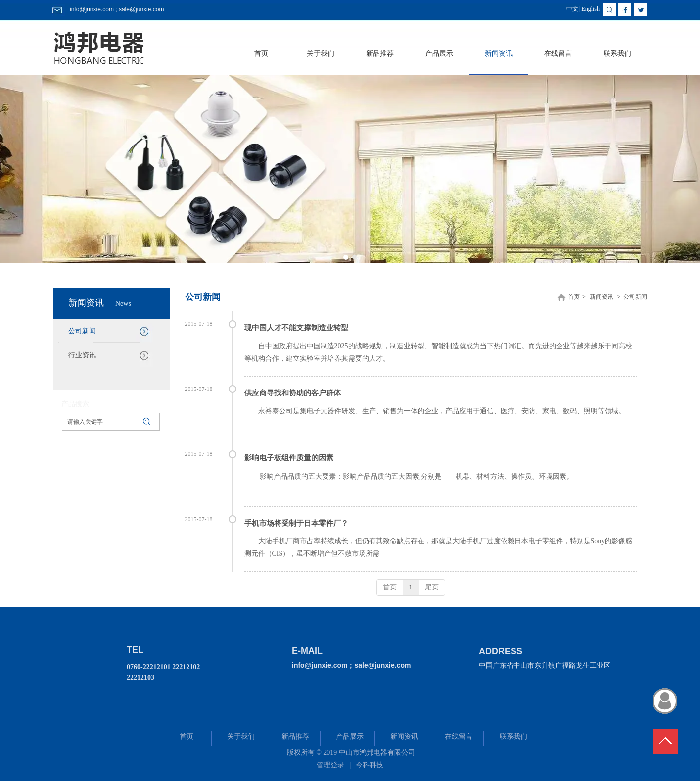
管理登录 (330, 765)
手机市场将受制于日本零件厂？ (296, 523)
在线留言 (459, 737)
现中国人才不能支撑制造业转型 (296, 328)
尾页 (432, 587)
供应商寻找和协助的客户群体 (293, 393)
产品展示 (350, 737)
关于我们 (241, 737)
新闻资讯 (602, 297)
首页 (574, 297)
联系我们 (513, 737)
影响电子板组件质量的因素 (289, 458)
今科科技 (370, 765)
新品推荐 (295, 737)
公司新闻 (635, 297)
